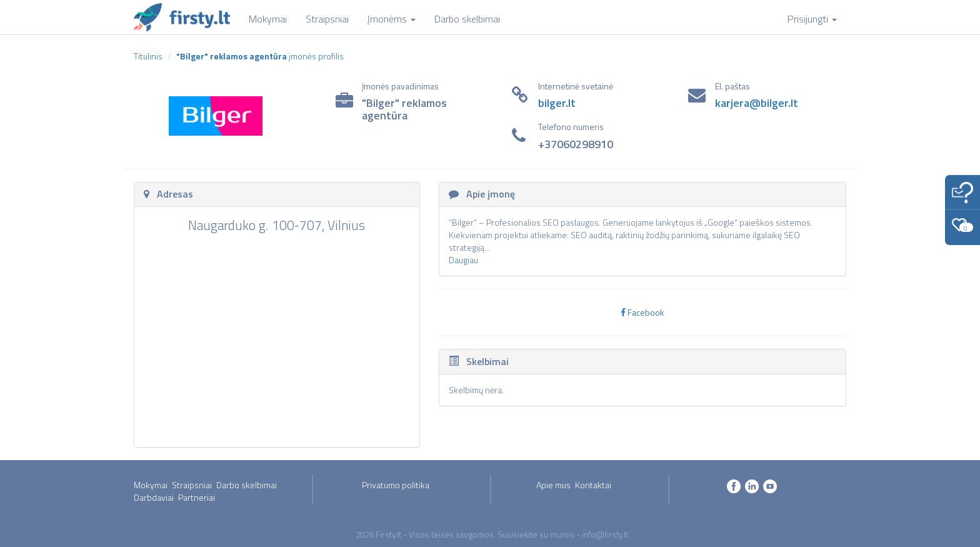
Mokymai (151, 485)
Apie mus (553, 485)
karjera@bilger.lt (757, 103)
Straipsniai (192, 485)
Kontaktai (593, 485)
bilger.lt (557, 103)
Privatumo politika (396, 485)
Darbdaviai (154, 497)
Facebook (642, 312)
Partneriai (197, 497)
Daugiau (463, 260)
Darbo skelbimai (247, 485)
